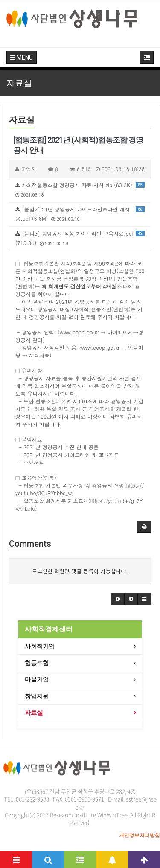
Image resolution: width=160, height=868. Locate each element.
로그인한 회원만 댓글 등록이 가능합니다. (80, 571)
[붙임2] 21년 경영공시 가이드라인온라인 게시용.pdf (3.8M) (80, 214)
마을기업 (37, 680)
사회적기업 (40, 646)
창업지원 (37, 696)
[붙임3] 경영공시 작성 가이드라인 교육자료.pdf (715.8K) (80, 238)
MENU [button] (22, 57)
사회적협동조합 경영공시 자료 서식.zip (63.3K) (80, 190)
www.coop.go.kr (79, 332)
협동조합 (37, 663)
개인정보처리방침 (140, 835)
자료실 (34, 713)
